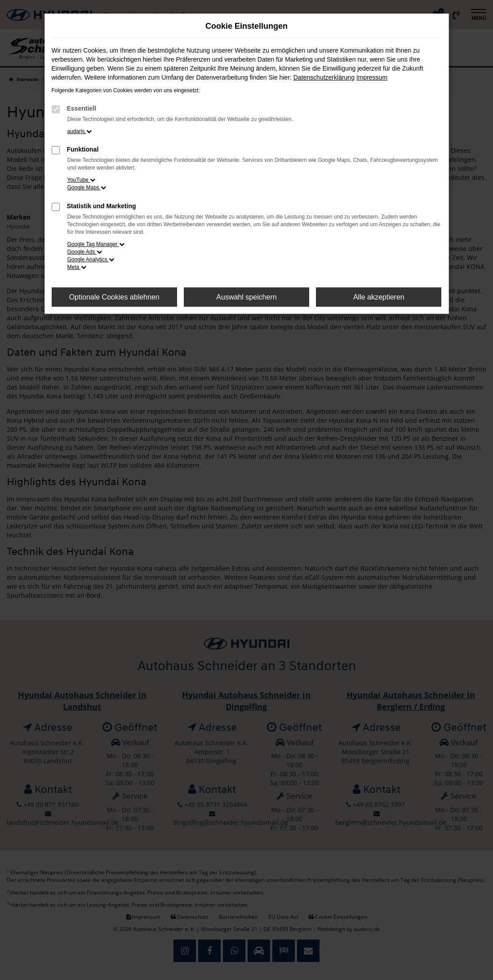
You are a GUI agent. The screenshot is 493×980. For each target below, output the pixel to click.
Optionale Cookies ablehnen (114, 297)
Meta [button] (77, 267)
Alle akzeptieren (379, 297)
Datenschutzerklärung (324, 77)
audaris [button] (80, 131)
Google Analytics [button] (91, 260)
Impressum (372, 77)
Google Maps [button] (87, 188)
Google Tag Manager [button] (96, 244)
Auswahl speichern (246, 297)
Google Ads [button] (85, 252)
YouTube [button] (82, 180)
